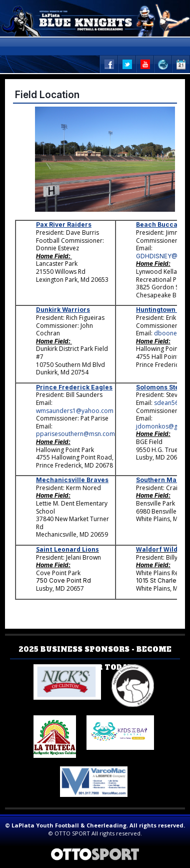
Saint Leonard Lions (67, 549)
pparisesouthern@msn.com (75, 434)
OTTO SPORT (72, 833)
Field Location (47, 95)
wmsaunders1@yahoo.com (75, 411)
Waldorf (149, 549)
